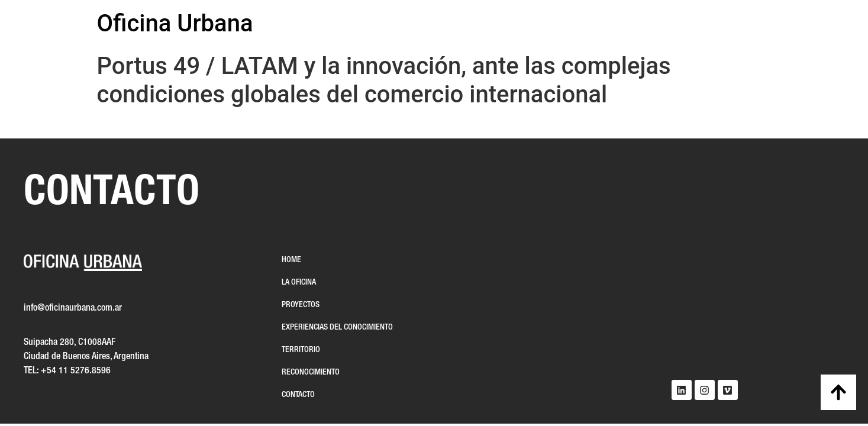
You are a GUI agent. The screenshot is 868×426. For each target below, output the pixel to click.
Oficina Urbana (175, 23)
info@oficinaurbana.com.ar (73, 308)
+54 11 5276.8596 (76, 371)
